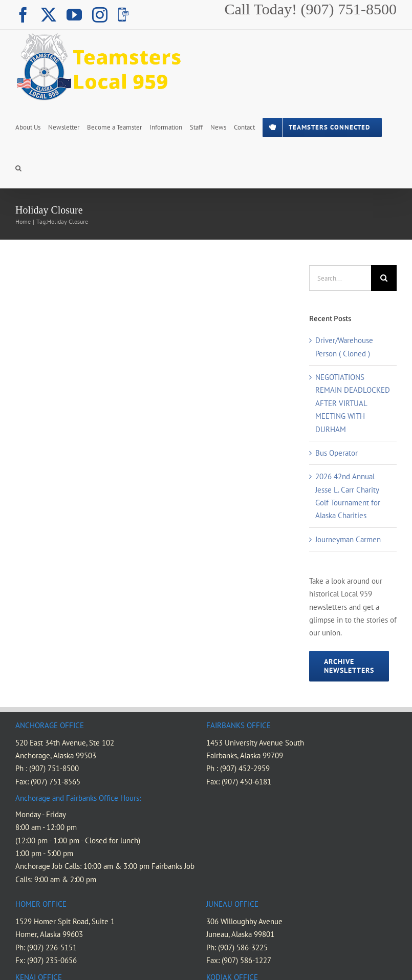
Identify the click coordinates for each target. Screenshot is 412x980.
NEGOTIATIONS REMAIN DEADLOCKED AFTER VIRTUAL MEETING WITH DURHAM (353, 403)
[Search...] (340, 278)
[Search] (384, 278)
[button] (18, 167)
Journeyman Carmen (348, 539)
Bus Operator (337, 453)
